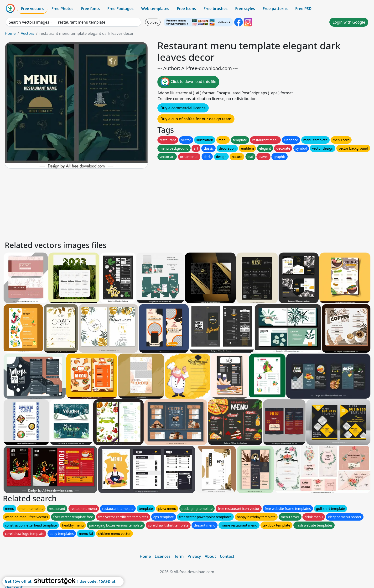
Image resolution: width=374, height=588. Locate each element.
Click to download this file (188, 82)
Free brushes (216, 9)
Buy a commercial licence (183, 108)
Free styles (245, 9)
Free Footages (120, 9)
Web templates (155, 9)
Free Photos (62, 9)
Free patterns (275, 9)
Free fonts (91, 9)
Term (179, 556)
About (210, 556)
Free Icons (186, 9)
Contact (227, 556)
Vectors (27, 33)
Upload (153, 22)
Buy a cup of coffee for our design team (196, 119)
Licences (162, 556)
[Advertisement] (147, 204)
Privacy (194, 556)
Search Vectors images (29, 22)
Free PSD (303, 9)
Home (10, 33)
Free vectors (32, 9)
